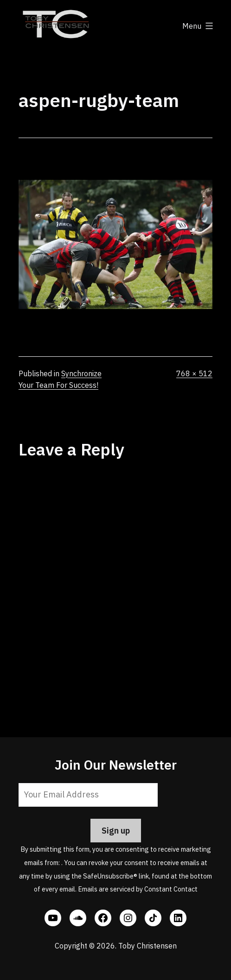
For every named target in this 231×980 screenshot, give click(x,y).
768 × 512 (194, 373)
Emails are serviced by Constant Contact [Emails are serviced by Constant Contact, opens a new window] (138, 889)
